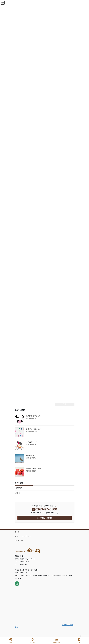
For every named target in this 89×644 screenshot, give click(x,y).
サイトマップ (20, 540)
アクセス (33, 641)
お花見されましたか (33, 429)
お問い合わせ (56, 641)
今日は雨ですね (32, 442)
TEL (79, 641)
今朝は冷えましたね (33, 469)
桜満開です (30, 455)
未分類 (18, 493)
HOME (11, 641)
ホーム (17, 532)
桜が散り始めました (33, 416)
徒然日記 (19, 488)
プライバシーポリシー (23, 536)
